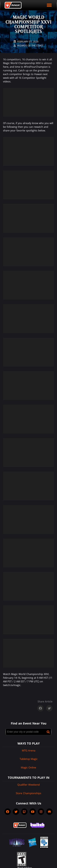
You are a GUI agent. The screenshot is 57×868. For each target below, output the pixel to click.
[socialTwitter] (16, 812)
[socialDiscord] (49, 812)
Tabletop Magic (29, 759)
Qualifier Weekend (28, 785)
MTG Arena (29, 750)
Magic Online (28, 767)
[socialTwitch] (24, 812)
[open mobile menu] (49, 5)
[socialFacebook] (8, 812)
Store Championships (28, 793)
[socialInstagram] (41, 812)
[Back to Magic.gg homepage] (13, 5)
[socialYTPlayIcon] (33, 812)
